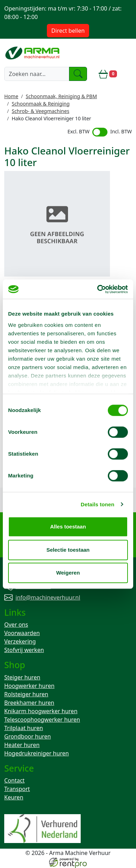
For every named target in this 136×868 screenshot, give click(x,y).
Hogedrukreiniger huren (36, 753)
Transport (17, 789)
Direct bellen (68, 31)
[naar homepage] (33, 53)
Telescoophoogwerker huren (42, 720)
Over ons (16, 625)
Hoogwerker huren (29, 686)
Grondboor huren (27, 736)
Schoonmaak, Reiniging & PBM (61, 96)
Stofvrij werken (24, 650)
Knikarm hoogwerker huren (41, 711)
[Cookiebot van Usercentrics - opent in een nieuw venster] (98, 289)
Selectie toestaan (68, 550)
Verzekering (20, 641)
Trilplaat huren (24, 728)
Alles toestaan (68, 527)
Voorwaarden (22, 633)
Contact (14, 780)
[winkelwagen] (108, 74)
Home (11, 96)
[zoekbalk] (37, 74)
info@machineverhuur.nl (48, 597)
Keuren (14, 797)
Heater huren (22, 745)
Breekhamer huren (29, 703)
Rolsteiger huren (26, 694)
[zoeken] (78, 74)
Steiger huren (22, 677)
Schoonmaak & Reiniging (41, 104)
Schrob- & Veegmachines (40, 111)
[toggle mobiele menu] (127, 74)
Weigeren (68, 573)
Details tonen (97, 504)
